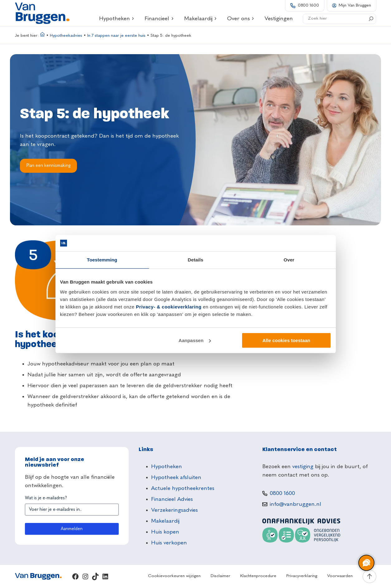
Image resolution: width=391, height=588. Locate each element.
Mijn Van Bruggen (355, 5)
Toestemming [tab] (102, 260)
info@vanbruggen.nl (296, 504)
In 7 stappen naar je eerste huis (116, 36)
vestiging (303, 467)
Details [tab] (196, 260)
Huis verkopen (169, 543)
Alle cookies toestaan (286, 340)
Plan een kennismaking (48, 166)
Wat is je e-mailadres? (46, 498)
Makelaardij (201, 19)
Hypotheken (117, 19)
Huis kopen (165, 532)
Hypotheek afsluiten (176, 477)
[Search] (371, 19)
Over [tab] (289, 260)
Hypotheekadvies (66, 36)
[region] (366, 563)
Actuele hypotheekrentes (183, 488)
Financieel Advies (172, 499)
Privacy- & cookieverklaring (169, 307)
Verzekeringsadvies (174, 510)
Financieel (159, 19)
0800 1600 (308, 5)
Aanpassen (195, 340)
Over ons (241, 19)
